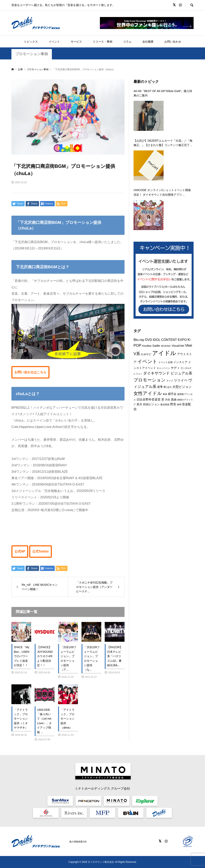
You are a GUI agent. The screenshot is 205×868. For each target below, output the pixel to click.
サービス (76, 42)
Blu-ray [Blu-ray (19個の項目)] (139, 340)
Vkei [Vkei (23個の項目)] (188, 345)
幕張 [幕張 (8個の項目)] (165, 394)
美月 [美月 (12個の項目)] (139, 404)
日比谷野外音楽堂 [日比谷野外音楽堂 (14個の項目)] (149, 399)
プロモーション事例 (32, 54)
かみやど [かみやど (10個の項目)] (146, 354)
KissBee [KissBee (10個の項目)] (147, 346)
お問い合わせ (173, 42)
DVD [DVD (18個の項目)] (148, 340)
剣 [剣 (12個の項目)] (165, 387)
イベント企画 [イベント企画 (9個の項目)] (165, 362)
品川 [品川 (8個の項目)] (169, 387)
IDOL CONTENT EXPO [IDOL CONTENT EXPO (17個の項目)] (170, 340)
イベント (54, 42)
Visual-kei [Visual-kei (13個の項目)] (178, 346)
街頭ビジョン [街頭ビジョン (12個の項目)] (151, 404)
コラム (127, 42)
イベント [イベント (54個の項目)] (147, 361)
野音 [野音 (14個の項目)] (173, 404)
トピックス (31, 42)
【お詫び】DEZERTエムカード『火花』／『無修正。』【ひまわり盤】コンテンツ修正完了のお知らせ (163, 143)
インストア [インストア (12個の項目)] (180, 362)
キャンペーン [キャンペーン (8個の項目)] (163, 368)
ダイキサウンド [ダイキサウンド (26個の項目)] (156, 373)
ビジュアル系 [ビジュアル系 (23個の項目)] (181, 373)
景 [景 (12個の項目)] (163, 399)
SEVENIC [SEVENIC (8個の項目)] (166, 346)
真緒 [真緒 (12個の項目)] (174, 399)
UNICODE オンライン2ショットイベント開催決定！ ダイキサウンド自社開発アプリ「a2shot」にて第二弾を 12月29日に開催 (162, 193)
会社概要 (148, 42)
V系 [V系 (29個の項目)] (137, 354)
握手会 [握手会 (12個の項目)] (172, 394)
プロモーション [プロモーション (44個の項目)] (150, 380)
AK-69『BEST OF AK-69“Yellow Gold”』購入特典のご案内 (163, 93)
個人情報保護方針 (78, 842)
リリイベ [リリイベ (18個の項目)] (181, 380)
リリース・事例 (102, 42)
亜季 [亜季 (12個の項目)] (160, 387)
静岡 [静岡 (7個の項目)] (179, 404)
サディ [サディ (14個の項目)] (175, 368)
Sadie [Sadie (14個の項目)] (156, 346)
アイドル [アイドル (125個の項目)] (164, 353)
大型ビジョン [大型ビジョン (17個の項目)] (182, 387)
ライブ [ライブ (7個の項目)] (170, 381)
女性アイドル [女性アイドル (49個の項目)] (148, 393)
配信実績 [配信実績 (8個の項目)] (165, 404)
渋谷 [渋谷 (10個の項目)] (168, 400)
